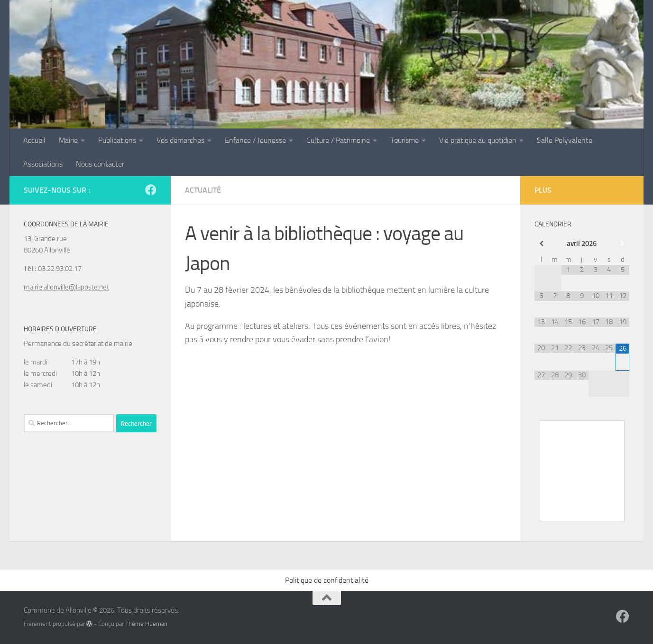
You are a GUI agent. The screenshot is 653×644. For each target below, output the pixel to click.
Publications (117, 140)
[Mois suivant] (622, 244)
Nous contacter (100, 164)
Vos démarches (180, 140)
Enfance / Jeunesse (255, 140)
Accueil (34, 140)
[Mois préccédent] (541, 244)
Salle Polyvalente (565, 140)
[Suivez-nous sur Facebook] (151, 190)
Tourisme (405, 140)
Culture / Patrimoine (338, 140)
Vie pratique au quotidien (478, 140)
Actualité (203, 190)
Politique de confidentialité (327, 580)
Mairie (68, 140)
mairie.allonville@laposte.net (66, 287)
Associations (43, 164)
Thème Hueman (146, 624)
